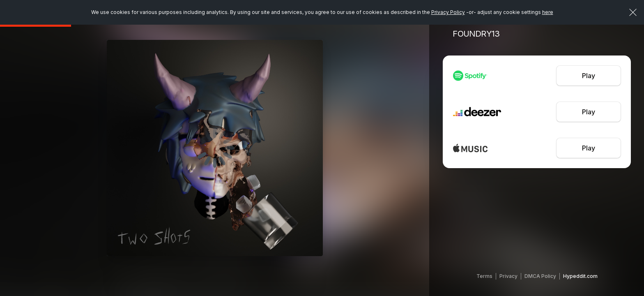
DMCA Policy (540, 276)
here (548, 12)
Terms (484, 276)
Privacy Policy (448, 12)
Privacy (508, 276)
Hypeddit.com (580, 276)
